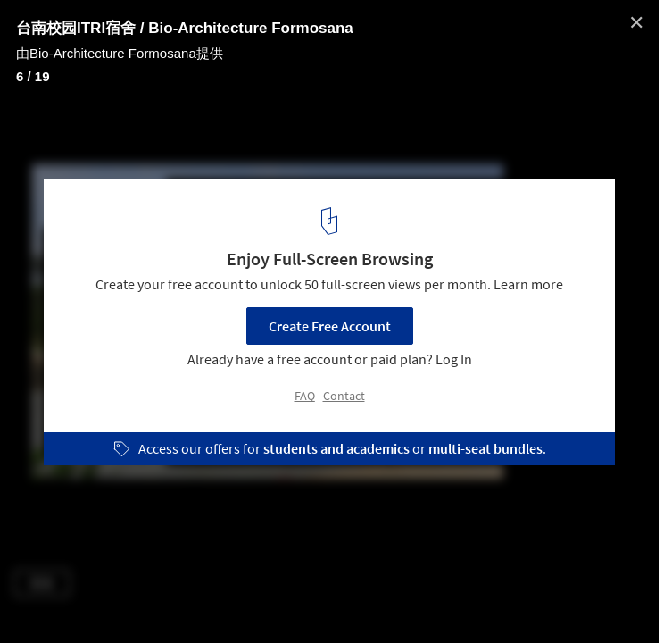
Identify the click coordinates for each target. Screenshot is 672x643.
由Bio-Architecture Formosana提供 (120, 53)
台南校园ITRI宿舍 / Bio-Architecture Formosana (185, 28)
